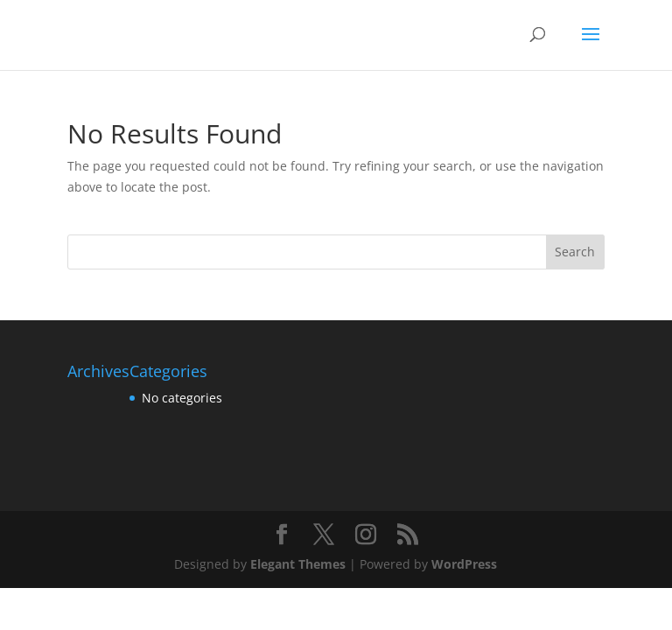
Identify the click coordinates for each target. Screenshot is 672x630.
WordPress (464, 564)
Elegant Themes (298, 564)
